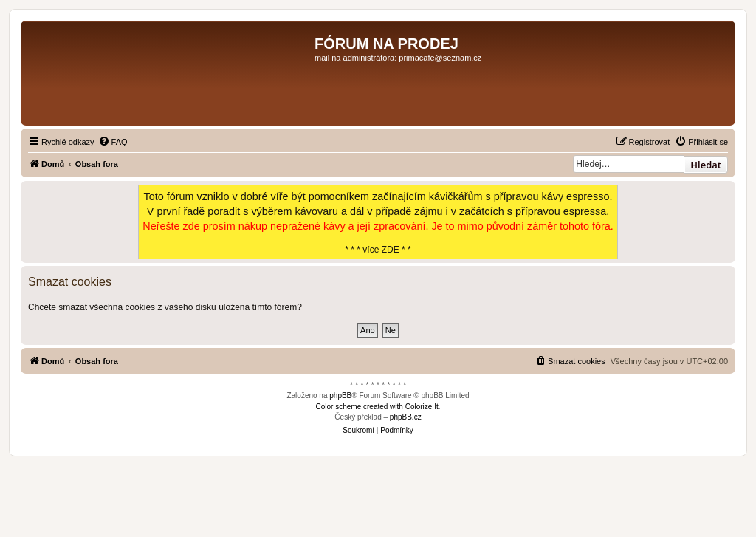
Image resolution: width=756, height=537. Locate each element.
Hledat (706, 165)
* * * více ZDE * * (378, 222)
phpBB (340, 396)
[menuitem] (113, 142)
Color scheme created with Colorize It (377, 407)
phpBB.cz (406, 417)
